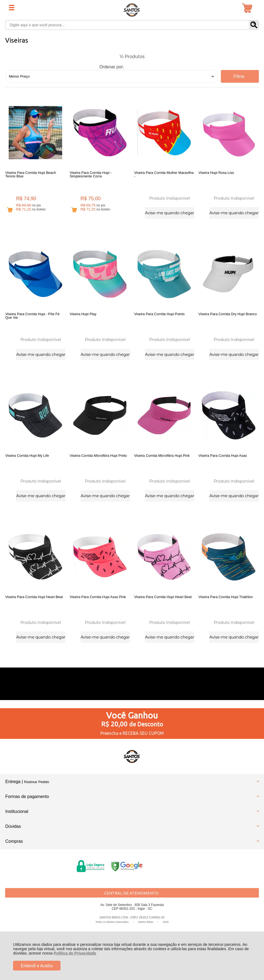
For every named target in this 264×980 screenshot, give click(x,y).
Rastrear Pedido (37, 782)
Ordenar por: (112, 67)
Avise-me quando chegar (169, 213)
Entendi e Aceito (37, 966)
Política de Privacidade (75, 953)
